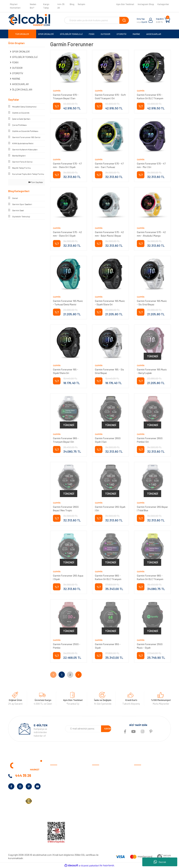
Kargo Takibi (99, 813)
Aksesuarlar (140, 802)
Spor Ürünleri (141, 775)
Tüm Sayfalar (36, 182)
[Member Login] (151, 20)
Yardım (54, 808)
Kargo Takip (46, 6)
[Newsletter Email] (83, 729)
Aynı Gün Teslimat (125, 4)
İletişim (81, 4)
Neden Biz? (33, 6)
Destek (160, 862)
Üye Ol (144, 22)
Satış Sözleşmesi (101, 770)
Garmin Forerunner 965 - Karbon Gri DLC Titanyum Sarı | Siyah (150, 579)
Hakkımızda (56, 775)
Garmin (57, 91)
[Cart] (167, 20)
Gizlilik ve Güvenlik (101, 780)
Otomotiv (139, 770)
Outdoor (139, 786)
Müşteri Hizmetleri (15, 6)
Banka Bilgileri (58, 786)
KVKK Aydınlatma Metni (62, 813)
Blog (72, 4)
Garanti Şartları (100, 786)
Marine (137, 791)
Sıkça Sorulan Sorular (104, 802)
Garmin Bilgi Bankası (103, 808)
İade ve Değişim (100, 791)
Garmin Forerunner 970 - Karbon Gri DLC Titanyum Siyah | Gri (150, 98)
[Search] (96, 20)
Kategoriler (163, 4)
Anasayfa (55, 770)
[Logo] (29, 20)
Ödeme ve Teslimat (102, 775)
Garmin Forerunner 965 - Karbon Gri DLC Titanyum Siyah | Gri (108, 579)
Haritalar (139, 797)
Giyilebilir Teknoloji (144, 780)
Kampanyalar (57, 791)
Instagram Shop (146, 4)
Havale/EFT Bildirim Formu (106, 818)
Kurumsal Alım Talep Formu (64, 802)
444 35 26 (61, 6)
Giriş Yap (141, 19)
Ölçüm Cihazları (142, 808)
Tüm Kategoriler (142, 813)
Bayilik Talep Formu (60, 797)
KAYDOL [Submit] (108, 729)
